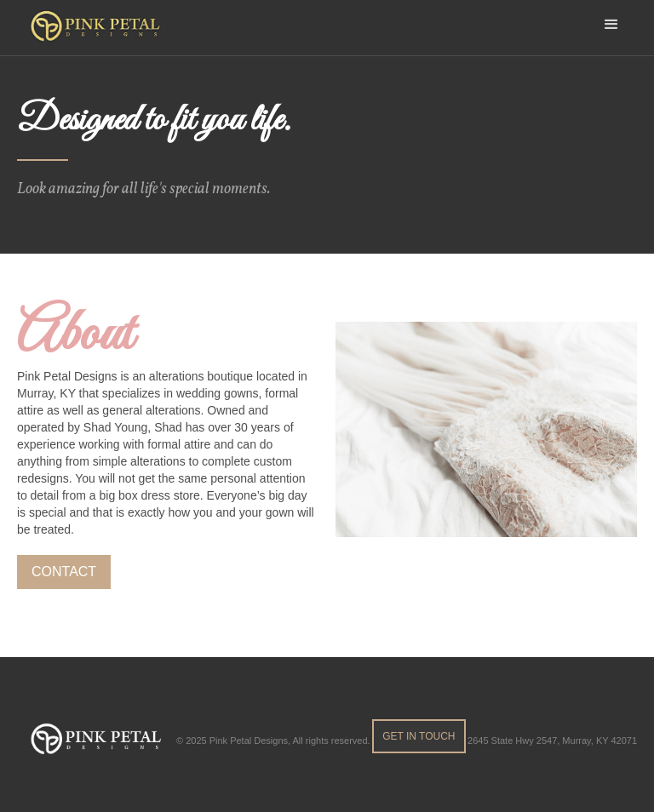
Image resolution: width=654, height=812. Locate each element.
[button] (611, 24)
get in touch (419, 736)
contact (64, 572)
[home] (99, 28)
